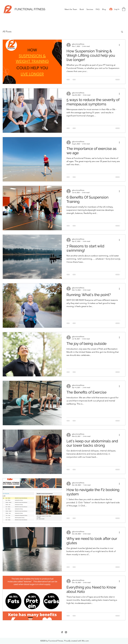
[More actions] (120, 45)
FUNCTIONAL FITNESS (30, 9)
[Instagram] (66, 632)
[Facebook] (62, 632)
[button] (124, 9)
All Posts (7, 32)
